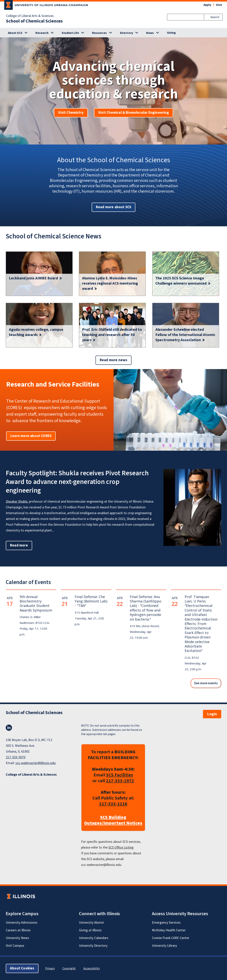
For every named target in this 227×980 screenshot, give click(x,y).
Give (219, 5)
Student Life (70, 33)
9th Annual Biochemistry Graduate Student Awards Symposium (36, 603)
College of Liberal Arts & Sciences (30, 16)
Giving (171, 33)
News (150, 33)
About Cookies (22, 968)
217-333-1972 (120, 781)
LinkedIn (9, 728)
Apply (207, 5)
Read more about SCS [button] (114, 207)
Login (212, 714)
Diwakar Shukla (17, 502)
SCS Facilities (120, 775)
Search (215, 17)
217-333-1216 (113, 804)
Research (42, 33)
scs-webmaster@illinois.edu (36, 763)
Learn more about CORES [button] (31, 436)
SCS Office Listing (121, 848)
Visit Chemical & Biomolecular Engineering (134, 113)
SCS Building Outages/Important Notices (113, 820)
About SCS (15, 33)
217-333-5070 (16, 757)
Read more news (114, 360)
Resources (99, 33)
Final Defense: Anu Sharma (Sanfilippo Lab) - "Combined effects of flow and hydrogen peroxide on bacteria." (146, 608)
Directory (126, 33)
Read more (21, 545)
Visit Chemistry (71, 113)
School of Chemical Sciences (34, 21)
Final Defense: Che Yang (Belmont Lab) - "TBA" (91, 601)
